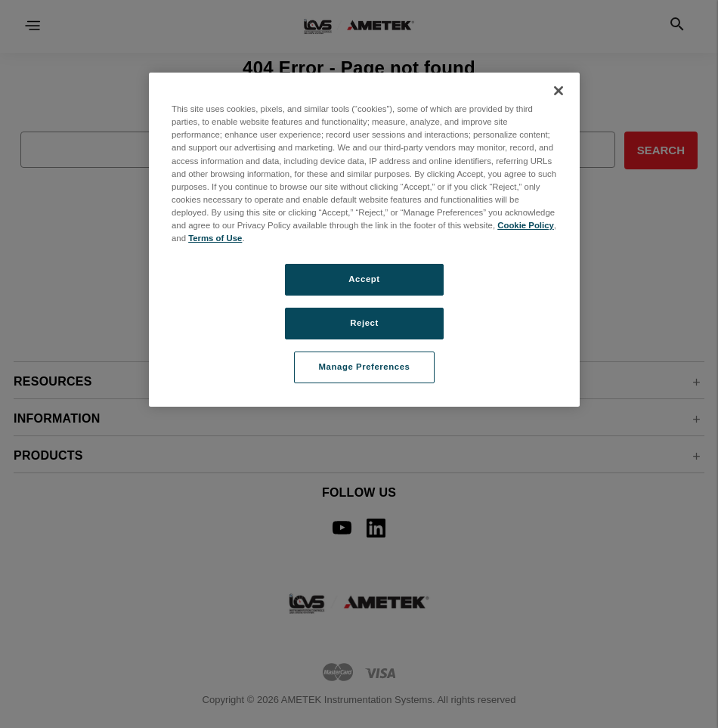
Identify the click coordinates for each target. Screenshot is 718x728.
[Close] (559, 91)
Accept (364, 279)
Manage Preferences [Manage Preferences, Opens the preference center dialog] (365, 367)
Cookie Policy (526, 225)
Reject (364, 323)
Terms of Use (215, 238)
